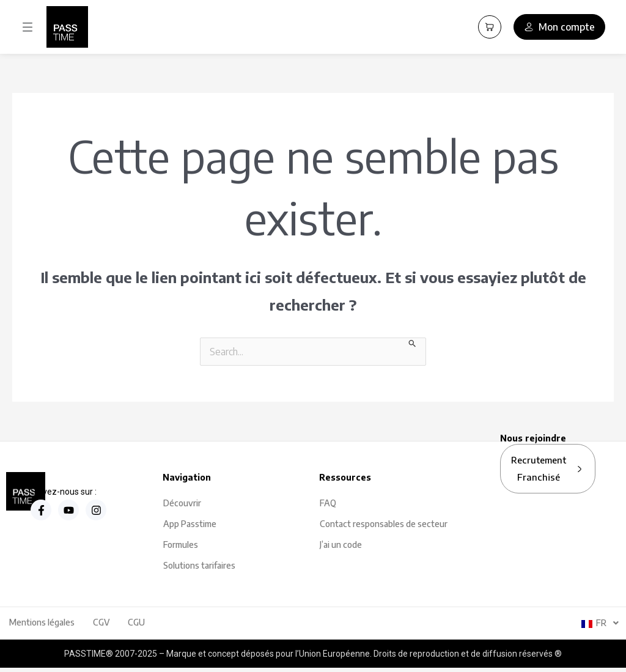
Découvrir (182, 503)
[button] (28, 27)
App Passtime (190, 524)
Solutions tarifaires (199, 565)
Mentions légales (42, 622)
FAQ (328, 503)
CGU (136, 622)
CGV (101, 622)
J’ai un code (341, 545)
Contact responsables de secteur (384, 524)
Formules (181, 545)
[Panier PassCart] (490, 27)
